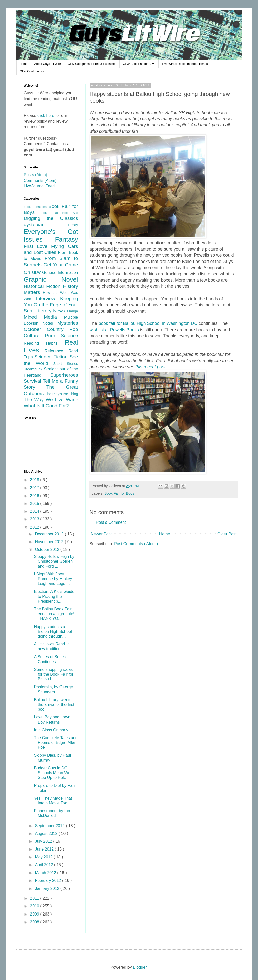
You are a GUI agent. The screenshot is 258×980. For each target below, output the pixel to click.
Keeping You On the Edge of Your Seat (51, 305)
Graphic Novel (51, 279)
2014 (35, 511)
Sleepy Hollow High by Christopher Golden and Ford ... (54, 561)
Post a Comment (111, 522)
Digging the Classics (51, 218)
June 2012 (45, 849)
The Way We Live (45, 399)
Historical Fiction (43, 286)
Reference (56, 351)
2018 (35, 480)
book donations (36, 207)
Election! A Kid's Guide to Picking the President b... (54, 596)
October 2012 (47, 550)
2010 (35, 906)
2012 (35, 527)
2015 (35, 503)
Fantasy (66, 239)
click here (46, 116)
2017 (35, 488)
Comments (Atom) (40, 181)
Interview (48, 298)
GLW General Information (55, 272)
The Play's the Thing (62, 394)
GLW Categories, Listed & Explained (92, 64)
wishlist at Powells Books (114, 330)
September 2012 (50, 826)
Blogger (140, 967)
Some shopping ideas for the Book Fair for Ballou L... (53, 674)
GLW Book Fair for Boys (139, 64)
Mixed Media (44, 317)
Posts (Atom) (36, 175)
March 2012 (46, 873)
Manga (72, 311)
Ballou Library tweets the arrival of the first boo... (54, 705)
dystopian (46, 225)
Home (24, 64)
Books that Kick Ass (59, 213)
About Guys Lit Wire (48, 64)
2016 (35, 496)
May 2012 (44, 857)
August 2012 (47, 834)
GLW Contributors (32, 71)
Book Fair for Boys (119, 493)
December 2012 (50, 534)
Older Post (227, 534)
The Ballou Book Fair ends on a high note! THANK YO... (54, 614)
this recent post (150, 367)
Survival (33, 381)
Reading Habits (44, 343)
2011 (35, 898)
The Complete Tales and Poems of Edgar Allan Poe (56, 743)
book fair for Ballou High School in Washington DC (149, 323)
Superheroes (64, 375)
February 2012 (49, 881)
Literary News (51, 311)
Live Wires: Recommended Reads (185, 64)
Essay (73, 225)
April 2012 (44, 865)
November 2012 (50, 542)
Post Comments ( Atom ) (136, 544)
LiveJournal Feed (39, 186)
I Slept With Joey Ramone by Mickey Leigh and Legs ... (53, 579)
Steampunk (34, 369)
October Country (47, 329)
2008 (35, 922)
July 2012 (44, 841)
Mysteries (68, 323)
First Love (38, 246)
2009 (35, 914)
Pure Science (62, 335)
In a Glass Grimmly (51, 730)
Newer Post (101, 534)
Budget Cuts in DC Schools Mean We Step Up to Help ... (52, 773)
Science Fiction (52, 357)
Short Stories (66, 364)
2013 (35, 519)
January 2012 (47, 888)
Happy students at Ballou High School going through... (53, 631)
